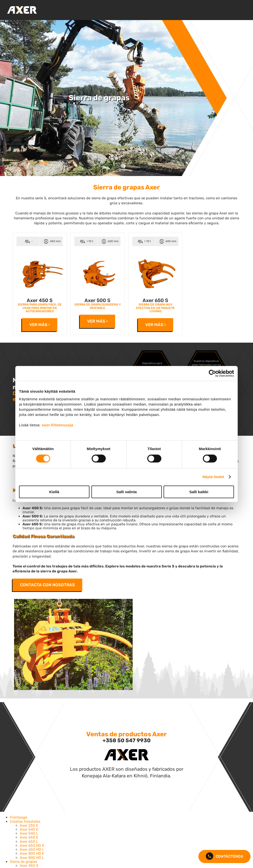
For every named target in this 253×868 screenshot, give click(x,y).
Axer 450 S (40, 300)
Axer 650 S (155, 300)
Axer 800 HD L (32, 858)
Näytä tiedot (213, 477)
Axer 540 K (29, 829)
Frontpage (19, 817)
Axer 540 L (29, 833)
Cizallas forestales (25, 821)
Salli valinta (127, 492)
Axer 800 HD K (32, 853)
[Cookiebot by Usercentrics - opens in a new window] (212, 373)
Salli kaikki (199, 492)
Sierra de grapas (23, 862)
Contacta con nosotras (47, 585)
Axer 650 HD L (32, 849)
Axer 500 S (97, 300)
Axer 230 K (29, 825)
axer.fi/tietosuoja (57, 425)
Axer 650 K (29, 837)
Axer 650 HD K (32, 845)
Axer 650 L (29, 842)
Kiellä (54, 492)
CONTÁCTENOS (224, 856)
